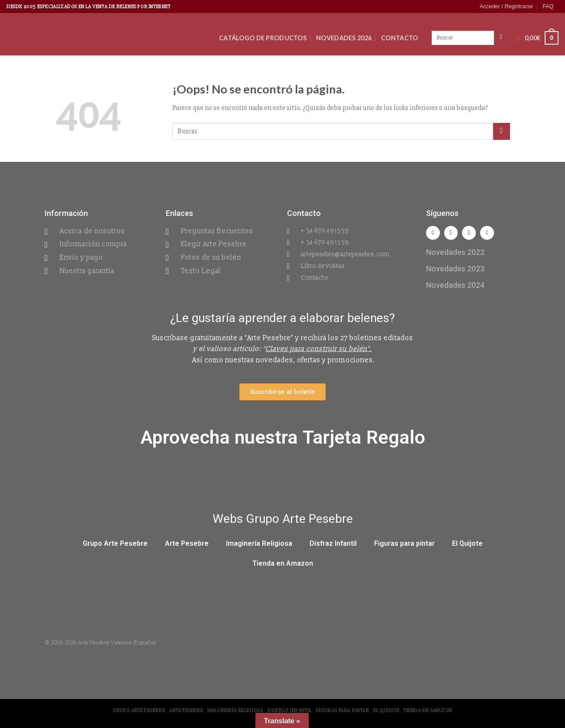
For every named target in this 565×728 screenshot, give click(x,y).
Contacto (399, 38)
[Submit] (502, 131)
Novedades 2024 (455, 288)
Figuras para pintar (404, 547)
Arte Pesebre (187, 547)
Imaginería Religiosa (259, 547)
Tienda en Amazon (283, 567)
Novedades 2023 (455, 272)
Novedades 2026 (344, 38)
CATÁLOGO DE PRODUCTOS (263, 38)
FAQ (548, 6)
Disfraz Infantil (333, 547)
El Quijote (467, 547)
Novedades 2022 (455, 255)
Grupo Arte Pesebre (115, 547)
